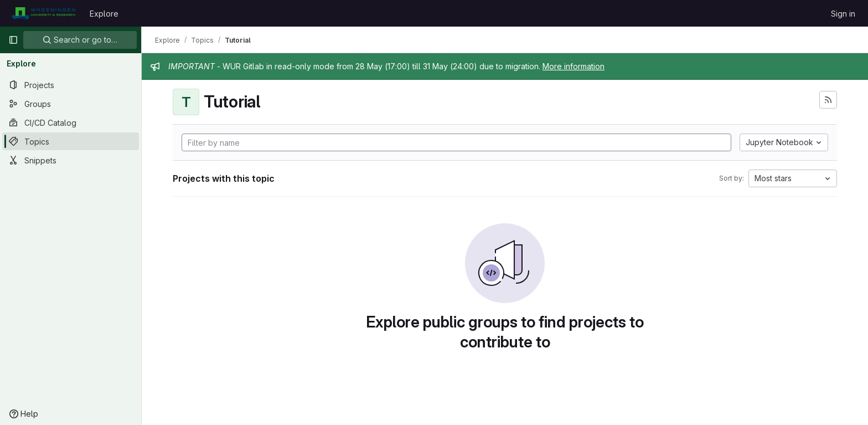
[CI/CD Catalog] (71, 122)
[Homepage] (43, 13)
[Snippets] (71, 160)
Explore (104, 14)
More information (573, 66)
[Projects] (71, 85)
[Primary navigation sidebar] (13, 40)
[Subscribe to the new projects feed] (828, 100)
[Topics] (71, 141)
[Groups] (71, 104)
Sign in (843, 14)
